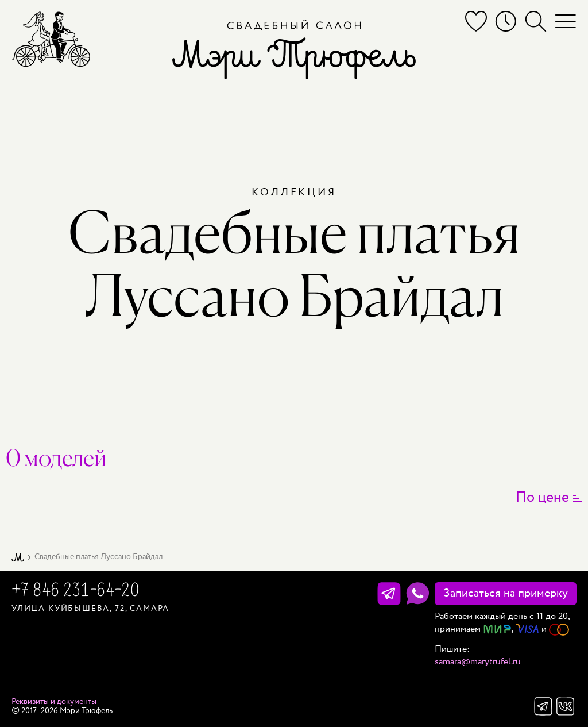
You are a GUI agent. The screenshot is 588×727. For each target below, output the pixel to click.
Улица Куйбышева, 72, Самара (90, 609)
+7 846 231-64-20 (75, 591)
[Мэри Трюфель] (51, 39)
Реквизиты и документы (54, 702)
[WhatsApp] (418, 594)
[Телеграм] (389, 594)
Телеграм (543, 706)
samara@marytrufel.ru (478, 662)
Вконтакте (566, 706)
